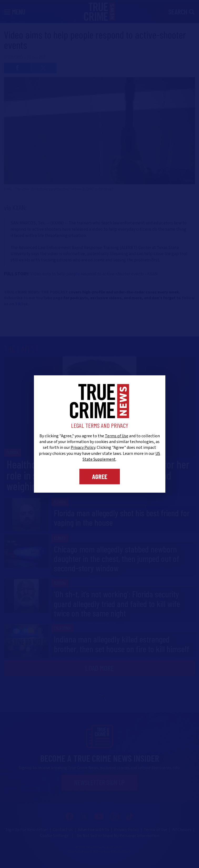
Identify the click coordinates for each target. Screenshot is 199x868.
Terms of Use (117, 436)
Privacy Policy (83, 448)
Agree (100, 476)
